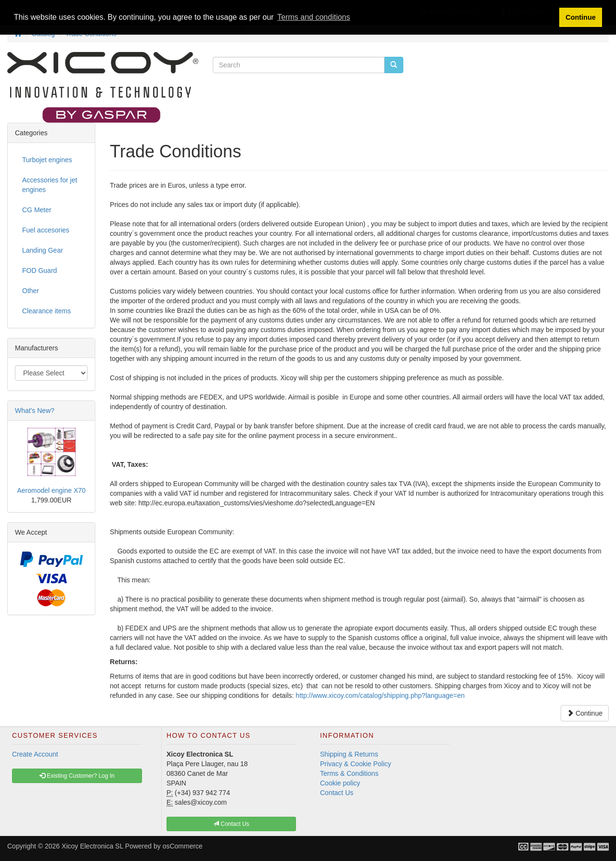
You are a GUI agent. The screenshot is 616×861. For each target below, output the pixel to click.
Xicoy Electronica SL (92, 846)
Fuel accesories (46, 230)
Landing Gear (43, 250)
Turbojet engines (47, 160)
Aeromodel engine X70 (51, 490)
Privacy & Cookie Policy (356, 764)
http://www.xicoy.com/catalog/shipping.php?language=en (379, 695)
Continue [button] (580, 17)
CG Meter (37, 210)
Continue (585, 713)
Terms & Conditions (349, 773)
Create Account (35, 754)
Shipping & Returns (349, 754)
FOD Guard (39, 270)
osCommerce (183, 846)
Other (31, 291)
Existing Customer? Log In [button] (77, 776)
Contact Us (337, 793)
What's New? (35, 411)
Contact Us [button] (231, 824)
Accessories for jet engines (50, 185)
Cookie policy (340, 783)
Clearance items (46, 311)
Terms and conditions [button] (314, 17)
